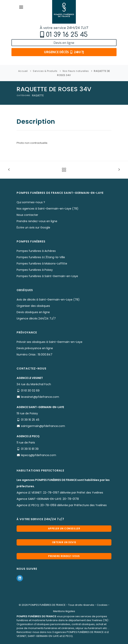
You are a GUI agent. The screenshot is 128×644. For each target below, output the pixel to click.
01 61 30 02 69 (30, 391)
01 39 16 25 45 (67, 35)
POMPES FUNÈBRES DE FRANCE (47, 605)
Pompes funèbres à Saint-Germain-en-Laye (47, 276)
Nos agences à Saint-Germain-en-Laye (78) (48, 209)
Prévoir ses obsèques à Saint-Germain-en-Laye (49, 342)
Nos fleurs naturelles (76, 71)
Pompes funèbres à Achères (36, 251)
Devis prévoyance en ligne (35, 348)
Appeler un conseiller (64, 528)
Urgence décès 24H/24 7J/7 (36, 318)
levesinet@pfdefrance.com (40, 397)
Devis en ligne (64, 43)
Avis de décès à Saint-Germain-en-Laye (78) (48, 300)
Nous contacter (27, 215)
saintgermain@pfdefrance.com (43, 426)
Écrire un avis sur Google (33, 227)
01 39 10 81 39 (30, 449)
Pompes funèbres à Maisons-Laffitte (42, 264)
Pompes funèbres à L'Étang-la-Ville (41, 257)
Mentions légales (64, 611)
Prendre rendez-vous (64, 556)
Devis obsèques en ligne (33, 312)
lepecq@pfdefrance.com (39, 455)
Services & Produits (45, 71)
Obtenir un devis (64, 542)
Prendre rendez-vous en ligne (37, 221)
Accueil (23, 71)
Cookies (102, 605)
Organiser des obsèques (33, 306)
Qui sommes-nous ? (31, 202)
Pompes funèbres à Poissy (35, 270)
